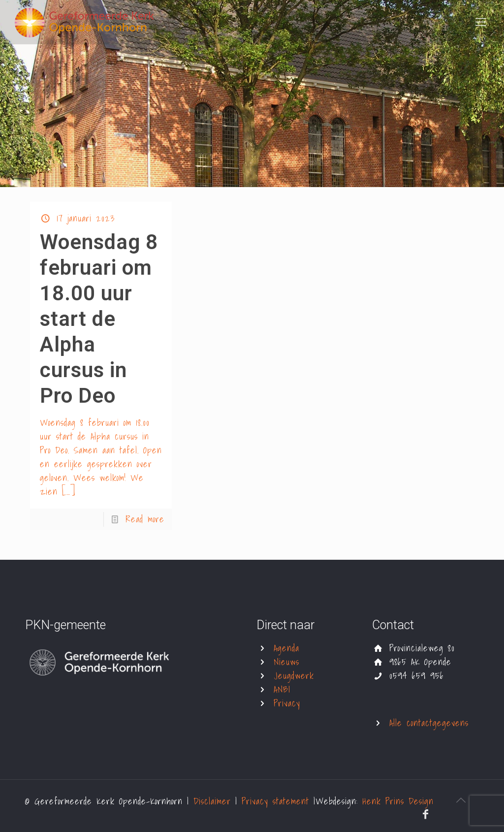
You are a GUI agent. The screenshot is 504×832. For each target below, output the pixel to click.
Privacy (287, 703)
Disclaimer (214, 801)
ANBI (282, 689)
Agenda (286, 648)
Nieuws (286, 662)
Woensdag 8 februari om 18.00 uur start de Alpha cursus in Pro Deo (99, 319)
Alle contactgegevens (429, 723)
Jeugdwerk (294, 676)
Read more (145, 519)
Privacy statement (278, 801)
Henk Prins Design (398, 801)
